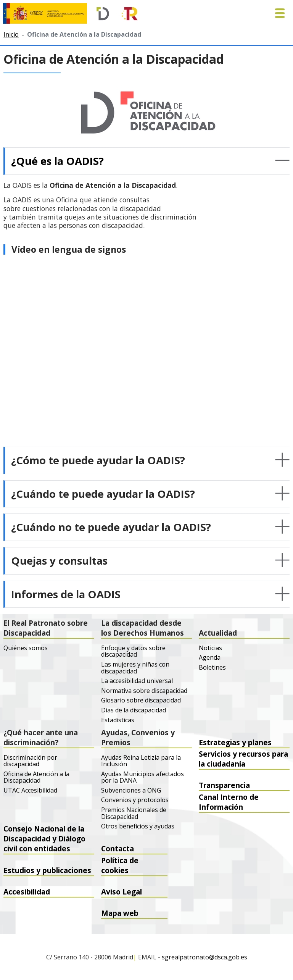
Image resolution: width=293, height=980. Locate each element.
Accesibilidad (27, 892)
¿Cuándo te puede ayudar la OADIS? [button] (103, 494)
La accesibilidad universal (137, 681)
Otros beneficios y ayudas (138, 827)
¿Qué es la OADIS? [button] (57, 161)
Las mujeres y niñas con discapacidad (135, 668)
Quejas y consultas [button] (59, 560)
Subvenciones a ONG (131, 791)
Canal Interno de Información (229, 804)
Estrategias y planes (235, 742)
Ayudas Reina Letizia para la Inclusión (141, 761)
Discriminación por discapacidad (30, 761)
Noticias (210, 648)
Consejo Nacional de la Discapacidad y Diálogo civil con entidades (44, 846)
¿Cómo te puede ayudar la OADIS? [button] (98, 460)
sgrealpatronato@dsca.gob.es (204, 957)
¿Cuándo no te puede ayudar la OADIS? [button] (111, 527)
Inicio (11, 34)
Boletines (212, 668)
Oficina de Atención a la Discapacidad (36, 777)
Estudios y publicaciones (47, 870)
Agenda (210, 658)
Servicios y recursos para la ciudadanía (243, 762)
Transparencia (224, 785)
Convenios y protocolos (135, 800)
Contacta (118, 848)
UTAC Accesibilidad (30, 791)
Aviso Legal (122, 892)
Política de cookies (120, 868)
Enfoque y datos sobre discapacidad (133, 651)
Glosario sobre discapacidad (141, 701)
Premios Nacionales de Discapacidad (134, 813)
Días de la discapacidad (134, 710)
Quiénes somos (26, 648)
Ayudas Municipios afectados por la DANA (142, 777)
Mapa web (120, 913)
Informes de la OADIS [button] (66, 594)
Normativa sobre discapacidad (144, 691)
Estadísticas (118, 720)
